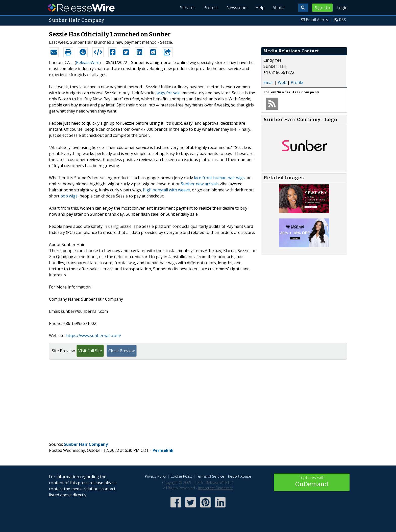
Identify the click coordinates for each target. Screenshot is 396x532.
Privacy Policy (156, 476)
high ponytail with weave (166, 190)
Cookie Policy (181, 476)
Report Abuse (240, 476)
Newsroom (237, 8)
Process (211, 8)
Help (260, 8)
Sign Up (322, 8)
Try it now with (312, 482)
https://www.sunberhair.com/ (94, 336)
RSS (342, 20)
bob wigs (69, 196)
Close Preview (121, 351)
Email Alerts (317, 20)
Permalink (163, 450)
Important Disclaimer (216, 488)
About (278, 8)
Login (342, 8)
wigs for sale (169, 93)
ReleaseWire (81, 8)
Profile (297, 82)
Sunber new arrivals (200, 184)
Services (188, 8)
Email (268, 82)
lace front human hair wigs (219, 178)
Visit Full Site (90, 351)
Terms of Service (210, 476)
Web (282, 82)
